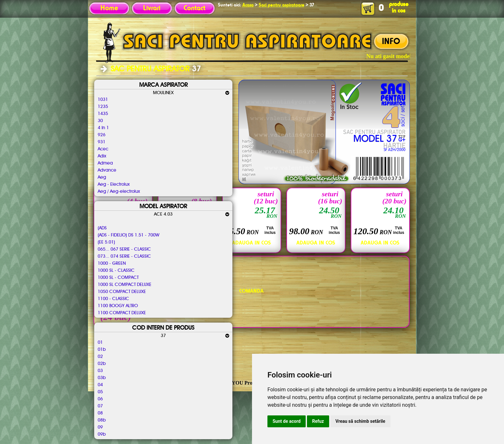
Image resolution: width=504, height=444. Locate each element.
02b (102, 364)
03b (102, 378)
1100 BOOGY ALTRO (118, 306)
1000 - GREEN (112, 263)
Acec (103, 149)
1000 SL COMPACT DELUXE (125, 285)
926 (102, 135)
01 (100, 342)
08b (102, 420)
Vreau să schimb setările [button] (360, 421)
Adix (102, 156)
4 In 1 (103, 128)
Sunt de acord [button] (287, 421)
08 (100, 413)
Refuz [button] (318, 421)
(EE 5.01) (106, 242)
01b (102, 350)
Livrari (152, 8)
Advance (107, 170)
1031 (103, 100)
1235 (103, 107)
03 (100, 371)
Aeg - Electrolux (114, 184)
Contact (194, 8)
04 (100, 385)
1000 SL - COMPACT (118, 278)
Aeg (102, 177)
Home (109, 8)
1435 (103, 114)
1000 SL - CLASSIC (116, 271)
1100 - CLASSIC (113, 299)
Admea (105, 163)
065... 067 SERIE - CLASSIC (124, 249)
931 (102, 142)
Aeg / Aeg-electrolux (119, 191)
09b (102, 434)
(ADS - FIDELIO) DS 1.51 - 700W (129, 235)
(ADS (102, 228)
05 (100, 392)
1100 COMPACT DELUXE (122, 313)
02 (100, 357)
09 (100, 427)
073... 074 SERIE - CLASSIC (124, 256)
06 (100, 399)
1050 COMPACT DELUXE (122, 292)
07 (100, 406)
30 (100, 121)
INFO (391, 42)
